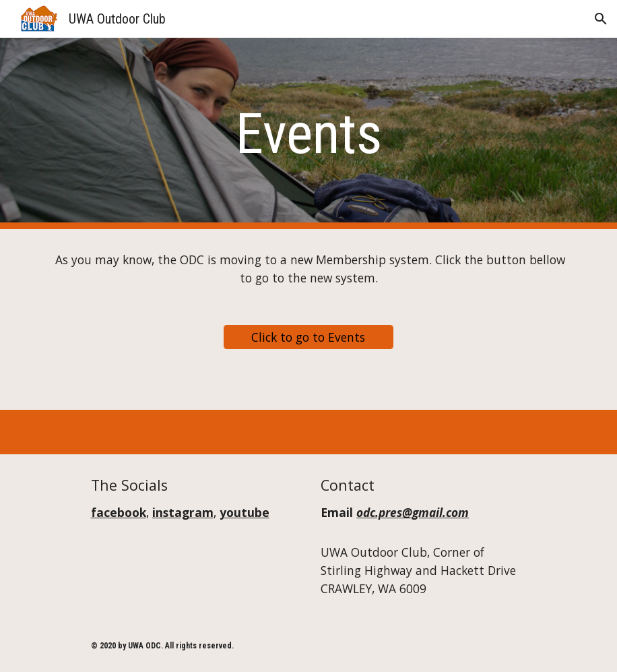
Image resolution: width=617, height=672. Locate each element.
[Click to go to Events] (309, 337)
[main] (308, 134)
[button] (601, 19)
